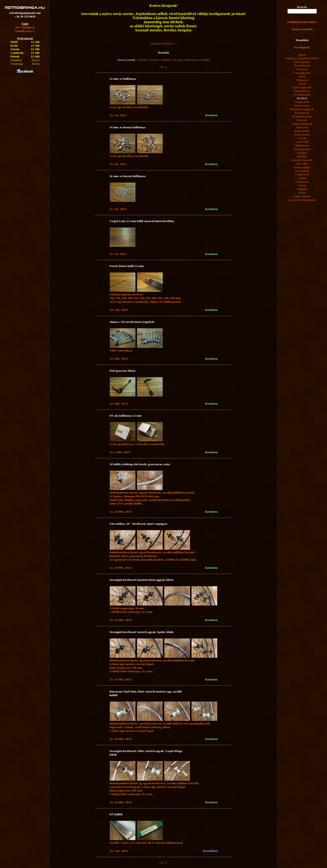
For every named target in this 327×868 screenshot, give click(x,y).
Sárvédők (302, 164)
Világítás (302, 189)
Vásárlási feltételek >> (163, 43)
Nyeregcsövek (302, 149)
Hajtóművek (302, 91)
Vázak (302, 185)
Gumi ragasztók (302, 87)
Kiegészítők (302, 102)
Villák (302, 193)
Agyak (302, 55)
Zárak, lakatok (302, 196)
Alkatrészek (192, 60)
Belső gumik (302, 62)
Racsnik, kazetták (302, 160)
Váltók (302, 178)
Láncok (302, 138)
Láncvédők (302, 142)
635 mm (177, 60)
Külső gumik (302, 135)
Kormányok (302, 113)
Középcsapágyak (302, 124)
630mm (166, 60)
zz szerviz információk (302, 200)
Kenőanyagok (302, 95)
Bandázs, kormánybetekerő (302, 58)
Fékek (302, 76)
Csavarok (302, 69)
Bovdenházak (302, 66)
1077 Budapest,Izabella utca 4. (25, 29)
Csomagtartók (302, 73)
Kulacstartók (302, 131)
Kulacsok (302, 127)
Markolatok (302, 145)
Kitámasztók (302, 105)
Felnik (302, 84)
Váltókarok (302, 182)
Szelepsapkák (302, 167)
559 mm (142, 60)
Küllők (205, 60)
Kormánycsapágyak (302, 109)
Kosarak (302, 120)
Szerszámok (302, 171)
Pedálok (302, 156)
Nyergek (302, 153)
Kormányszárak (302, 116)
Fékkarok (302, 80)
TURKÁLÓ (302, 174)
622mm (154, 60)
